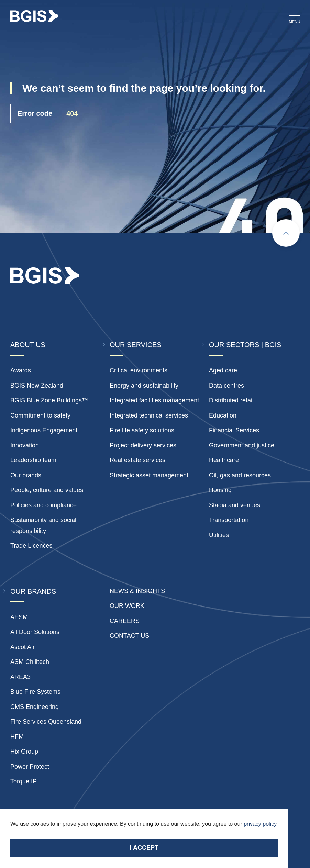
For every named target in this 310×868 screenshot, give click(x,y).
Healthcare (224, 460)
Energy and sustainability (144, 386)
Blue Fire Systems (35, 692)
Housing (220, 490)
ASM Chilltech (30, 662)
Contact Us (129, 636)
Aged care (223, 370)
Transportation (229, 520)
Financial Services (234, 430)
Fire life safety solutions (142, 430)
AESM (19, 617)
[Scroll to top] (286, 233)
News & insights (137, 591)
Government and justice (242, 445)
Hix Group (24, 752)
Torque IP (24, 781)
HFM (17, 737)
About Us (28, 345)
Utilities (219, 535)
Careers (125, 621)
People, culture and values (47, 490)
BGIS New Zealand (37, 386)
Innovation (25, 445)
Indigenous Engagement (44, 430)
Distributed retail (231, 400)
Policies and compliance (43, 505)
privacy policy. (261, 824)
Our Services (136, 345)
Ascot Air (23, 647)
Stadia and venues (235, 505)
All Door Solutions (35, 632)
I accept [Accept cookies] (144, 848)
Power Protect (30, 767)
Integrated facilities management (154, 400)
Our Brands (33, 591)
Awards (21, 370)
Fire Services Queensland (46, 722)
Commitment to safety (40, 415)
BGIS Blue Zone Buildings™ (49, 400)
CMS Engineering (35, 707)
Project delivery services (143, 445)
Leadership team (33, 460)
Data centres (226, 386)
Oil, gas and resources (240, 475)
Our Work (127, 606)
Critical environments (139, 370)
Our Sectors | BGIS (245, 345)
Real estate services (137, 460)
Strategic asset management (149, 475)
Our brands (26, 475)
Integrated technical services (149, 415)
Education (223, 415)
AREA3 (20, 677)
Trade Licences (31, 546)
